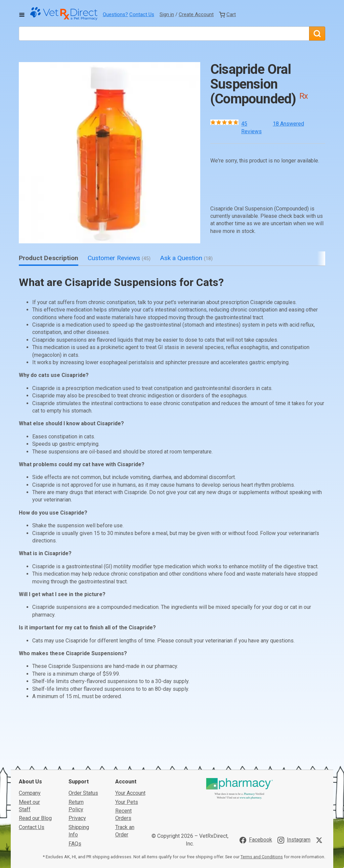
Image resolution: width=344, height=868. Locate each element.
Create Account (196, 14)
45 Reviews (251, 127)
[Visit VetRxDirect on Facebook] (256, 793)
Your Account (130, 746)
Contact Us (142, 14)
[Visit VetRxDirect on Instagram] (294, 793)
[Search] (317, 34)
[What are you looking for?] (164, 34)
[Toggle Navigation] (22, 15)
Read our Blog (35, 771)
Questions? (115, 14)
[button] (110, 153)
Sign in (167, 14)
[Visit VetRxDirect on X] (320, 793)
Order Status (83, 746)
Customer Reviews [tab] (119, 258)
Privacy (77, 771)
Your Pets (127, 755)
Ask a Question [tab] (186, 258)
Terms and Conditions (262, 810)
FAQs (75, 796)
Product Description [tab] (49, 258)
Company (30, 746)
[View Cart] (227, 14)
